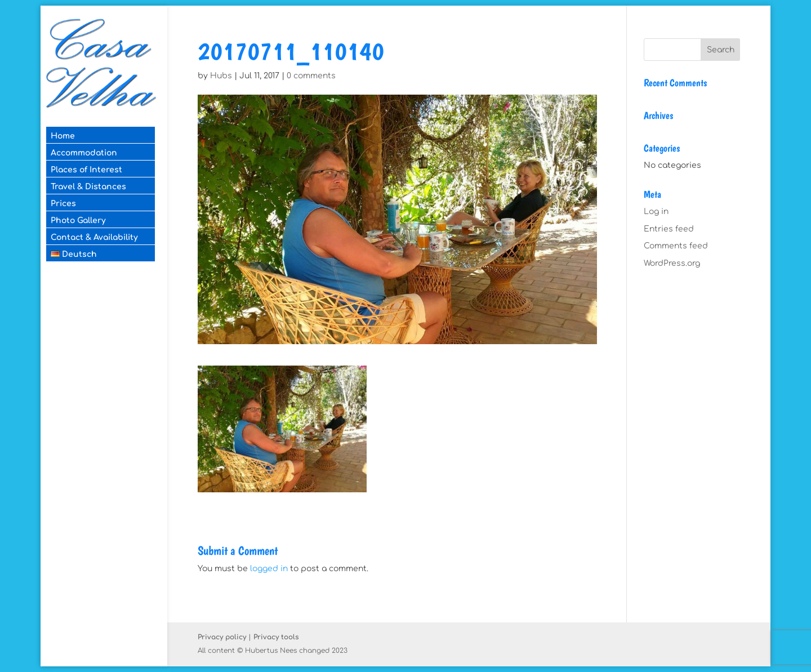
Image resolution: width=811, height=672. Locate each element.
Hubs (221, 76)
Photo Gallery (78, 221)
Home (63, 136)
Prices (63, 204)
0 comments (311, 76)
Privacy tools (276, 637)
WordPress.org (672, 263)
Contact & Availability (94, 237)
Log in (656, 212)
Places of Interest (86, 170)
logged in (269, 569)
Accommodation (84, 153)
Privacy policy (222, 637)
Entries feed (669, 229)
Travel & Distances (88, 187)
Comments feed (676, 246)
